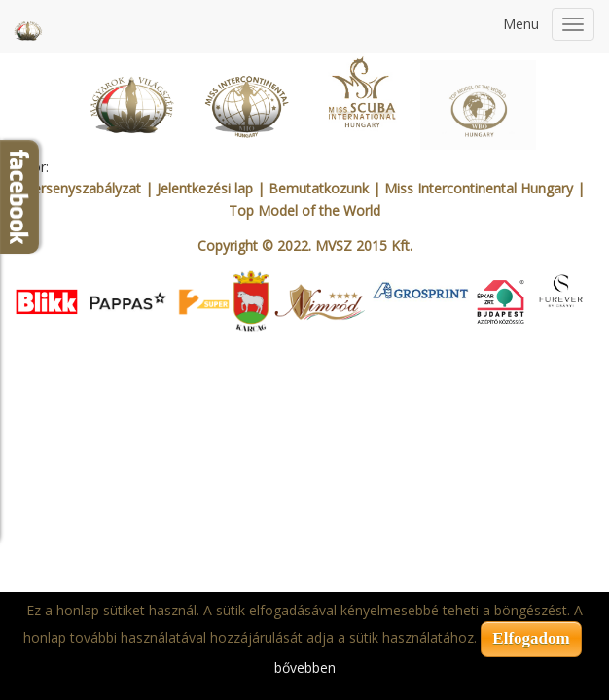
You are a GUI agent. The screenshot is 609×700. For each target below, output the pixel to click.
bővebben (305, 667)
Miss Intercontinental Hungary (479, 188)
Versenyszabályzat (83, 188)
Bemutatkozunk (319, 188)
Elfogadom (531, 638)
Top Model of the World (304, 210)
